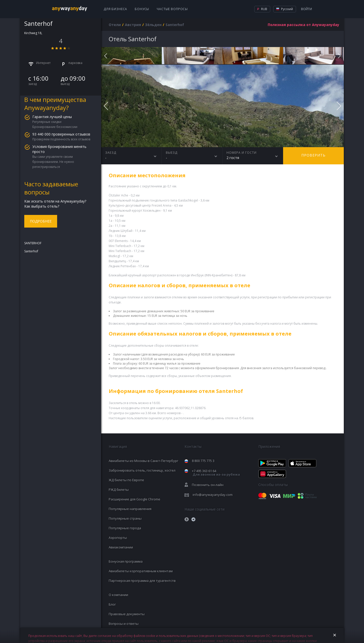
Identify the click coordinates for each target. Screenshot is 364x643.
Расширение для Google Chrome (134, 499)
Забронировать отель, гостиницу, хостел (142, 470)
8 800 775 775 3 (203, 461)
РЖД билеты (119, 490)
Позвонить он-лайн (208, 485)
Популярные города (125, 528)
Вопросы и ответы (124, 624)
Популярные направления (130, 509)
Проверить (313, 155)
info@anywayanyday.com (213, 495)
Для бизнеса (115, 9)
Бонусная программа (126, 561)
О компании (118, 595)
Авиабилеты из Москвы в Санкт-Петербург (143, 461)
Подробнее (41, 221)
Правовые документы (127, 614)
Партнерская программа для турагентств (142, 581)
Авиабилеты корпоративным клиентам (141, 571)
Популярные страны (125, 518)
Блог (112, 604)
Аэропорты (118, 538)
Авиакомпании (121, 547)
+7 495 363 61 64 (216, 473)
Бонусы (142, 9)
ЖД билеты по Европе (126, 480)
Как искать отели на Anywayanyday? (55, 201)
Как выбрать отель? (42, 206)
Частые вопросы (172, 9)
